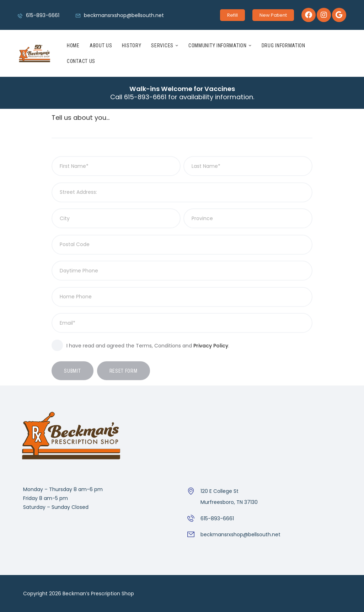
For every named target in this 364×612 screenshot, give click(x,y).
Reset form (124, 371)
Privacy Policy (211, 346)
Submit (72, 371)
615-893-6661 (217, 518)
